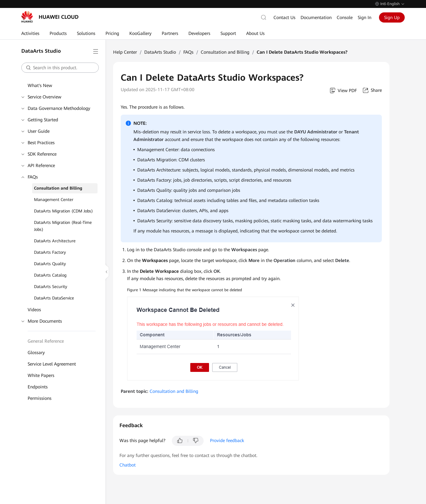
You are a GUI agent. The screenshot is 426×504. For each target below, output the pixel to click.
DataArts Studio (160, 52)
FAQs (33, 177)
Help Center (125, 52)
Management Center (54, 200)
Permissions (40, 398)
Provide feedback (227, 440)
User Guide (39, 131)
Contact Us (284, 17)
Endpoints (38, 387)
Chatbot (128, 465)
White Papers (41, 375)
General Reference (46, 341)
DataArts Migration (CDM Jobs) (63, 211)
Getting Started (43, 120)
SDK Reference (42, 154)
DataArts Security (51, 287)
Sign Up (392, 17)
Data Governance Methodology (59, 108)
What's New (40, 85)
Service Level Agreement (52, 364)
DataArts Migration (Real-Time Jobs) (63, 226)
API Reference (41, 165)
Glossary (36, 353)
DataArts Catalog (50, 275)
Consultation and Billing (58, 188)
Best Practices (41, 143)
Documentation (316, 17)
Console (345, 17)
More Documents (45, 321)
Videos (34, 310)
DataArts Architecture (55, 241)
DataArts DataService (54, 298)
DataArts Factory (50, 252)
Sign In (365, 17)
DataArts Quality (50, 264)
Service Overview (44, 97)
